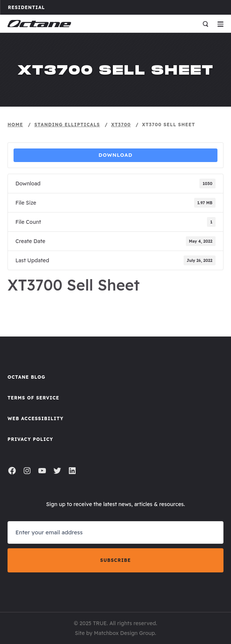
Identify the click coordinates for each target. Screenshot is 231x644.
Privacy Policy (30, 439)
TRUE (100, 623)
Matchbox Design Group (125, 633)
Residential (30, 7)
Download (116, 155)
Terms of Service (33, 398)
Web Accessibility (36, 418)
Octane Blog (27, 377)
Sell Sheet (115, 302)
